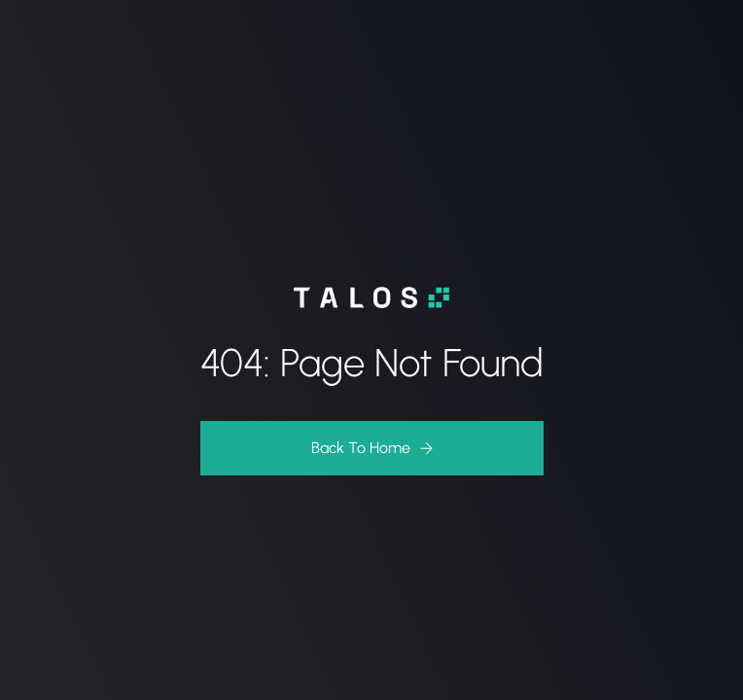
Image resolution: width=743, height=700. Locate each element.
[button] (372, 448)
